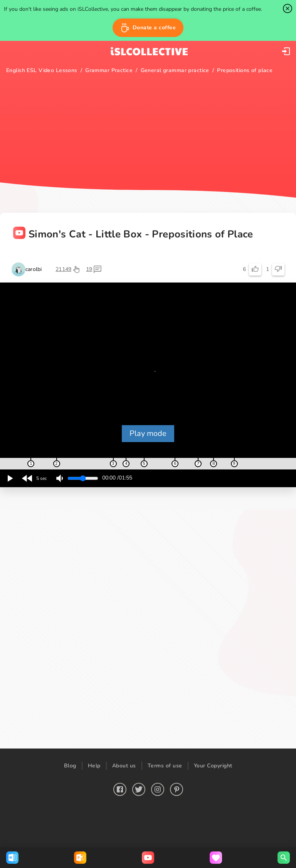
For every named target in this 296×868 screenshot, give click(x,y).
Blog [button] (70, 766)
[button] (148, 28)
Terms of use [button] (165, 766)
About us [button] (124, 766)
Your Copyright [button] (213, 766)
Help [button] (94, 766)
